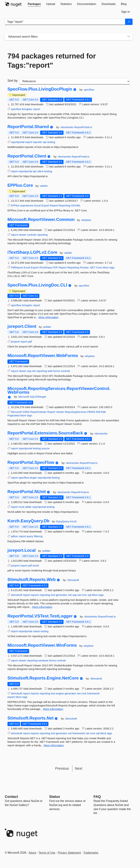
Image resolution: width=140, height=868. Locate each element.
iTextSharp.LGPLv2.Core (32, 252)
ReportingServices (76, 412)
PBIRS (91, 412)
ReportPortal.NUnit (27, 492)
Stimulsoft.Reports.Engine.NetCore (43, 678)
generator (62, 595)
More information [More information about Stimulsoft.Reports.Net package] (54, 745)
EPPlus (15, 205)
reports (35, 595)
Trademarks (91, 853)
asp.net (31, 371)
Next (79, 768)
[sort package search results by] (75, 81)
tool (53, 595)
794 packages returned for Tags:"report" (52, 61)
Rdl (98, 412)
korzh (74, 521)
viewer (22, 235)
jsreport (15, 342)
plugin (33, 478)
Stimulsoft (73, 580)
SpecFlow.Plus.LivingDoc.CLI (37, 285)
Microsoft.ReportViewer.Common (41, 220)
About (32, 853)
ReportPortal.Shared (28, 127)
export (11, 697)
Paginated (13, 415)
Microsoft (24, 397)
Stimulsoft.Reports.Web (32, 580)
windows (43, 660)
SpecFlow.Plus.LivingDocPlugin (40, 89)
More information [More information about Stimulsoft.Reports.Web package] (42, 607)
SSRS (26, 412)
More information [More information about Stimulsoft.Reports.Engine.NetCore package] (53, 709)
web (50, 371)
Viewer (60, 412)
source (46, 448)
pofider (47, 327)
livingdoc (27, 109)
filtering (38, 536)
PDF (55, 267)
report (36, 109)
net (70, 595)
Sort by (13, 81)
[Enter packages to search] (65, 22)
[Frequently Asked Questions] (97, 797)
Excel (38, 205)
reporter (38, 142)
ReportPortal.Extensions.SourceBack (45, 433)
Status (55, 797)
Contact (11, 797)
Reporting (64, 205)
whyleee (86, 220)
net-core (82, 693)
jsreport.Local (22, 550)
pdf (30, 342)
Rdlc (103, 412)
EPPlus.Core (20, 185)
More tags (109, 267)
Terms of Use (47, 853)
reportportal (18, 142)
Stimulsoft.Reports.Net (31, 718)
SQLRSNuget (38, 397)
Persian (84, 267)
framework (93, 693)
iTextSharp (46, 267)
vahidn (44, 186)
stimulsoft (16, 595)
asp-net (77, 595)
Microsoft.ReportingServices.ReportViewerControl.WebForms (59, 390)
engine (60, 693)
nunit (22, 507)
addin (28, 507)
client (40, 171)
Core (99, 267)
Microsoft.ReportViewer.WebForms (43, 356)
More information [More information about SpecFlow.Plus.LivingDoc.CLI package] (49, 317)
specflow (89, 90)
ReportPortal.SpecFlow (31, 462)
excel (36, 565)
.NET (92, 267)
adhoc (14, 536)
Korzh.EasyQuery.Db (28, 521)
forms (57, 371)
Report (54, 205)
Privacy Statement (69, 853)
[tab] (34, 4)
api (45, 142)
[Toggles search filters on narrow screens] (129, 37)
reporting (42, 235)
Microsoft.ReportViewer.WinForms (42, 645)
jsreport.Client (22, 326)
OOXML (76, 205)
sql (89, 595)
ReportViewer (38, 412)
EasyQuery (63, 521)
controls (32, 235)
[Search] (129, 22)
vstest (36, 631)
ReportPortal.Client (27, 156)
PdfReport (17, 267)
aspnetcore (27, 205)
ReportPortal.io (83, 127)
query (30, 536)
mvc (84, 595)
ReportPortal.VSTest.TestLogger (40, 616)
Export (45, 205)
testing (51, 142)
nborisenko (67, 127)
